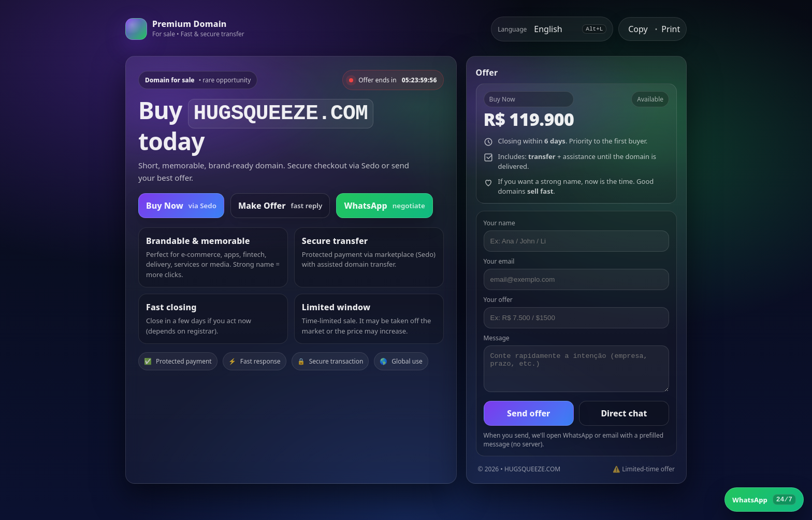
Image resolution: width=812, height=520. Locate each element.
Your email (499, 261)
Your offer (498, 300)
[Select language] (554, 29)
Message (497, 338)
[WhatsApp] (764, 500)
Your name (499, 223)
